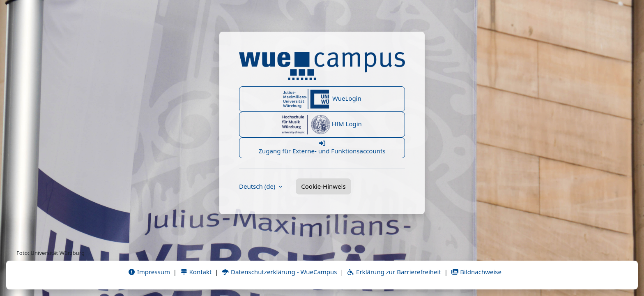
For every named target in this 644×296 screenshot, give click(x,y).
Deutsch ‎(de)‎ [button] (258, 186)
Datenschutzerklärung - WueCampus (279, 272)
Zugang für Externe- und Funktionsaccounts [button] (322, 148)
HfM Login (322, 125)
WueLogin (322, 99)
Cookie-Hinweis (323, 186)
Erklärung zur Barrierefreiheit (394, 272)
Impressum (149, 272)
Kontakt (196, 272)
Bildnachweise (476, 272)
